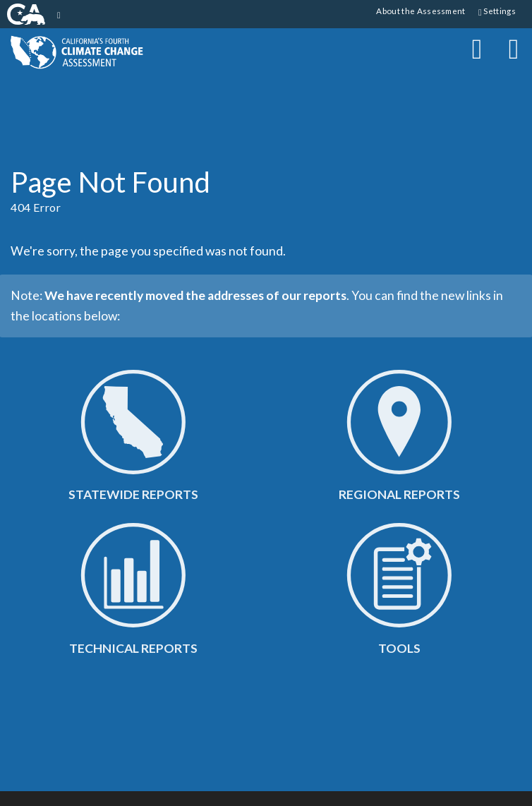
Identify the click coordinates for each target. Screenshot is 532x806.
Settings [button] (497, 12)
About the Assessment (421, 11)
